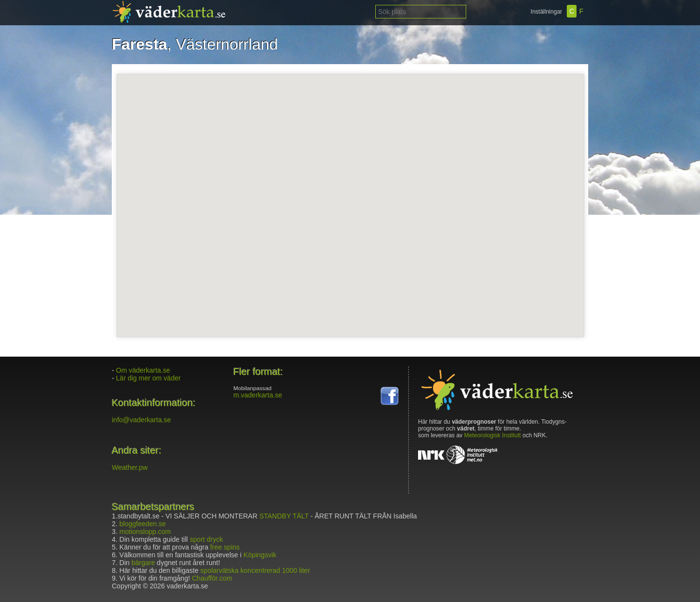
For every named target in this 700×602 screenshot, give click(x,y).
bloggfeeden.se (143, 524)
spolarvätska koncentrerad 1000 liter (255, 570)
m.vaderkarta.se (258, 395)
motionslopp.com (145, 532)
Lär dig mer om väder (149, 378)
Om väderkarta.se (143, 370)
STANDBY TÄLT (284, 516)
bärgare (143, 563)
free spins (225, 547)
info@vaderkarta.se (141, 420)
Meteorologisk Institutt (493, 435)
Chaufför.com (212, 578)
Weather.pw (130, 467)
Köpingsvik (260, 555)
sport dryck (206, 539)
